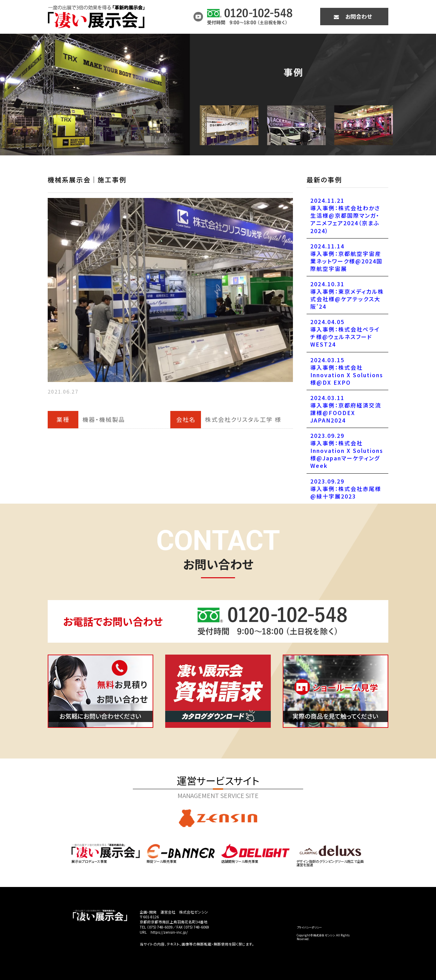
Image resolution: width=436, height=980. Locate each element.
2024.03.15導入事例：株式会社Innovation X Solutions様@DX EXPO (347, 371)
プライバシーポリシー (309, 927)
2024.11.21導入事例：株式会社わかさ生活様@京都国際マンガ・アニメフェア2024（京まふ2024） (345, 215)
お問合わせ (359, 16)
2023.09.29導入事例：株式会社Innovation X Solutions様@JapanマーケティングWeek (347, 450)
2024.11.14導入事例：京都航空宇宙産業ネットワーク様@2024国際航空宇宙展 (346, 257)
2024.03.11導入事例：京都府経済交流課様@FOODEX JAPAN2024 (346, 409)
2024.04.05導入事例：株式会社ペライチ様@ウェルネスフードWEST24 (345, 333)
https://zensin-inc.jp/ (169, 932)
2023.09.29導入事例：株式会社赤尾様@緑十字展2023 (346, 489)
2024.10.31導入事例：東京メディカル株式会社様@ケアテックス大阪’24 (347, 295)
